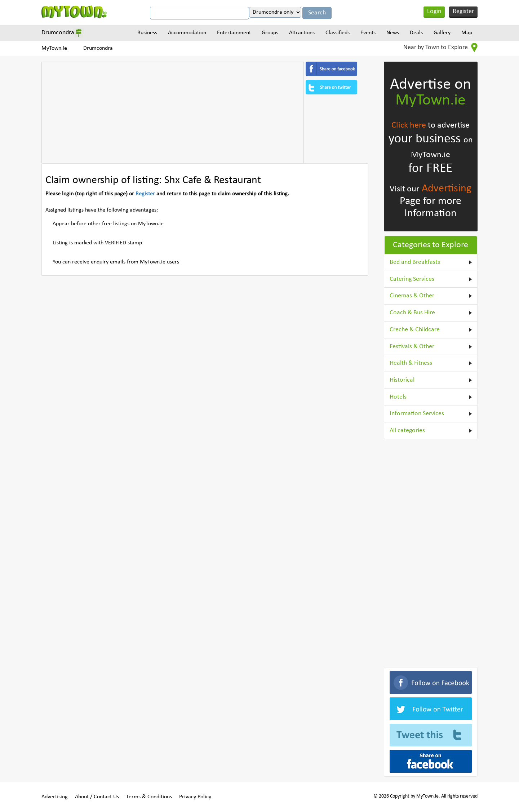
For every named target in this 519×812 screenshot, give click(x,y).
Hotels (398, 397)
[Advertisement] (173, 112)
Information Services (417, 414)
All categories (407, 431)
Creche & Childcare (415, 330)
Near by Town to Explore (440, 48)
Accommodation (187, 33)
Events (368, 33)
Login (434, 11)
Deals (416, 33)
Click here (409, 125)
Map (467, 33)
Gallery (442, 33)
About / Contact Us (97, 797)
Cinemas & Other (412, 296)
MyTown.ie (54, 48)
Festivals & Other (412, 347)
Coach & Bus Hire (412, 313)
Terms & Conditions (149, 797)
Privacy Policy (195, 797)
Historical (402, 380)
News (393, 33)
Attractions (302, 33)
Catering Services (412, 279)
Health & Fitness (411, 363)
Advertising (447, 189)
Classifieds (338, 33)
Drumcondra (58, 33)
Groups (270, 33)
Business (147, 33)
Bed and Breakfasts (415, 262)
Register (463, 11)
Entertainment (234, 33)
